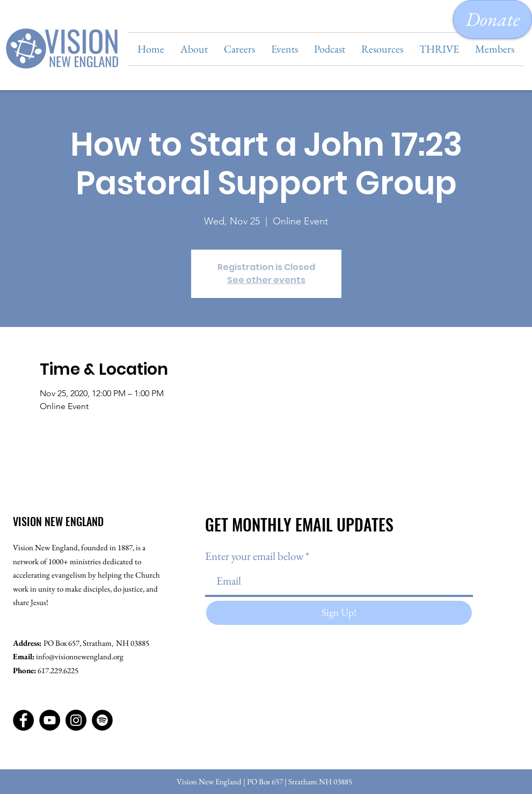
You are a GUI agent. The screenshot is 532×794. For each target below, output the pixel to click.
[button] (194, 49)
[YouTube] (50, 720)
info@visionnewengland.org (80, 656)
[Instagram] (76, 720)
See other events (266, 280)
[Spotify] (102, 720)
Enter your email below (254, 556)
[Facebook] (23, 720)
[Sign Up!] (339, 613)
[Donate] (493, 19)
